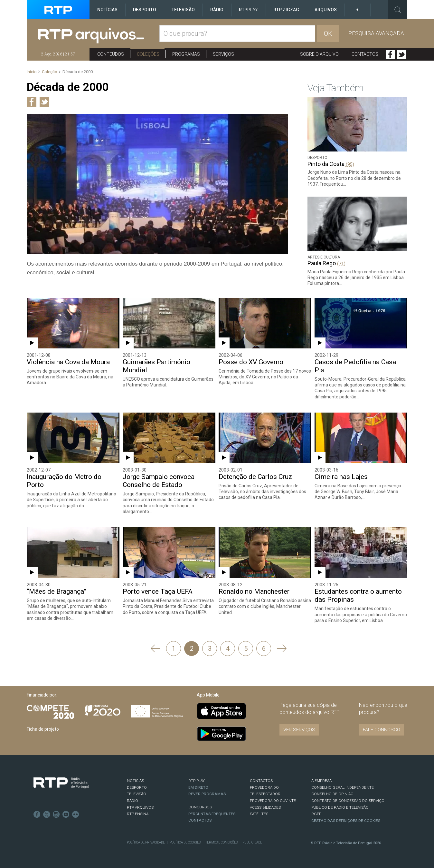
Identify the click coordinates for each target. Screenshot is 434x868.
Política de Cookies (185, 842)
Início (32, 72)
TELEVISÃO (137, 794)
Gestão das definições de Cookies (346, 821)
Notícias (107, 10)
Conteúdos (111, 54)
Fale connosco (382, 730)
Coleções (148, 54)
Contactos (365, 54)
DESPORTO (137, 787)
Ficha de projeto (43, 729)
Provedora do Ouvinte (273, 801)
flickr (76, 814)
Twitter (401, 54)
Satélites (259, 814)
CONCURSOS (200, 807)
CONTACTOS (261, 781)
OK (328, 34)
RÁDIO (132, 801)
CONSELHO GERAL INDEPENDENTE (343, 787)
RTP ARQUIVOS (140, 807)
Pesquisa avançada (376, 33)
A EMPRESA (321, 781)
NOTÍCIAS (135, 781)
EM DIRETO (198, 787)
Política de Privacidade (146, 842)
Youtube (66, 814)
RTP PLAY (197, 781)
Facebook (390, 54)
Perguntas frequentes (212, 814)
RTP (248, 10)
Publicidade (252, 842)
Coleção (50, 72)
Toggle (398, 10)
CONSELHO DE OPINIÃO (332, 794)
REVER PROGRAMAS (207, 794)
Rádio (217, 10)
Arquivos (326, 10)
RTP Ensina (138, 814)
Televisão (183, 10)
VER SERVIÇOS (299, 730)
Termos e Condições (222, 842)
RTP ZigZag (286, 10)
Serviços (223, 54)
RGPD (316, 814)
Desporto (145, 10)
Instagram (56, 814)
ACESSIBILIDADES (265, 807)
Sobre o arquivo (319, 54)
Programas (186, 54)
